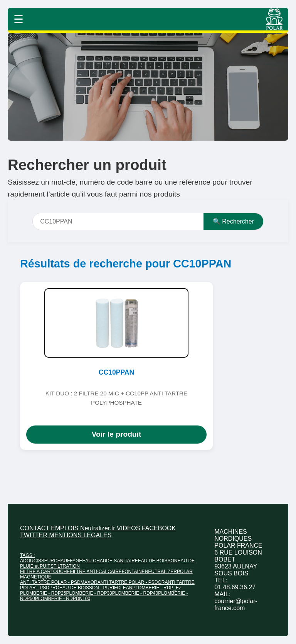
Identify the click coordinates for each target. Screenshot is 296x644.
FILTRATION (67, 566)
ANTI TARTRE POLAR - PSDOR (131, 582)
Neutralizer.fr (98, 528)
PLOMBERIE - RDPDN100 (63, 599)
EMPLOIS (66, 528)
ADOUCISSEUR (37, 561)
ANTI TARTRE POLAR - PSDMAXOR (59, 582)
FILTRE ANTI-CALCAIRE (96, 572)
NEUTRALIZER (161, 572)
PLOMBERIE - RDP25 (43, 593)
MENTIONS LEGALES (81, 535)
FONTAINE (133, 572)
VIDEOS (129, 528)
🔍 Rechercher (233, 221)
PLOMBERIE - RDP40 (135, 593)
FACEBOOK (159, 528)
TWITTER (35, 535)
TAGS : (27, 555)
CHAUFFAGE (68, 561)
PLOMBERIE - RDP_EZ (157, 588)
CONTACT (35, 528)
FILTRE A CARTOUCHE (45, 572)
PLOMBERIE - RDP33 (89, 593)
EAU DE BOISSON (158, 561)
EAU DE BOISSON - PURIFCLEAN (96, 588)
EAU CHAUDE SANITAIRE (110, 561)
